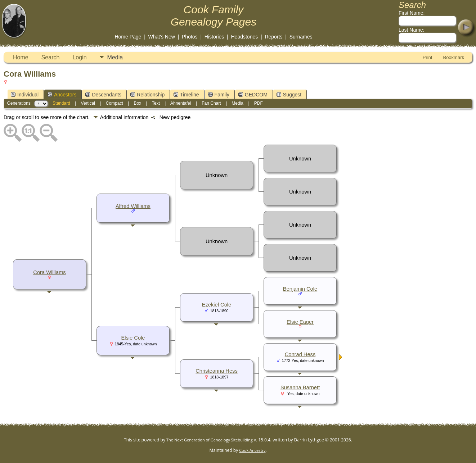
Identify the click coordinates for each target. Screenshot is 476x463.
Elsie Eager (300, 322)
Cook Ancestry (252, 450)
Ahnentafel (181, 103)
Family (219, 95)
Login (79, 57)
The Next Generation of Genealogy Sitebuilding (210, 440)
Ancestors (62, 95)
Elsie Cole (133, 338)
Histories (214, 37)
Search (51, 57)
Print (428, 57)
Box (138, 103)
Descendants (103, 95)
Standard (61, 103)
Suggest (289, 95)
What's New (162, 37)
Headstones (245, 37)
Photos (190, 37)
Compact (114, 103)
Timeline (186, 95)
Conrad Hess (300, 354)
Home (21, 57)
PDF (259, 103)
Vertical (88, 103)
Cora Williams (49, 272)
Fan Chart (211, 103)
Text (156, 103)
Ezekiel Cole (217, 305)
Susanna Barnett (300, 387)
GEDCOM (253, 95)
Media (115, 57)
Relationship (147, 95)
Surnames (301, 37)
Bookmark (453, 57)
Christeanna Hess (217, 371)
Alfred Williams (133, 206)
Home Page (128, 37)
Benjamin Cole (300, 289)
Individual (25, 95)
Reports (273, 37)
